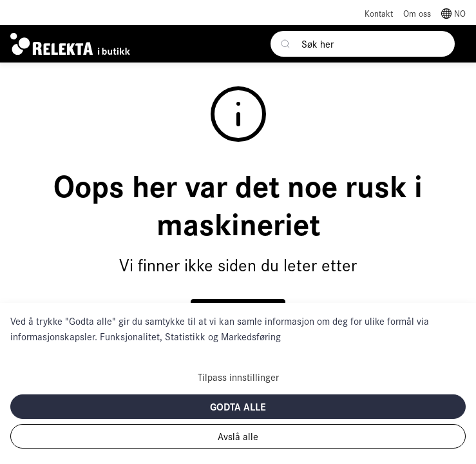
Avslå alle (238, 436)
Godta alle (238, 406)
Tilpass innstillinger (238, 377)
